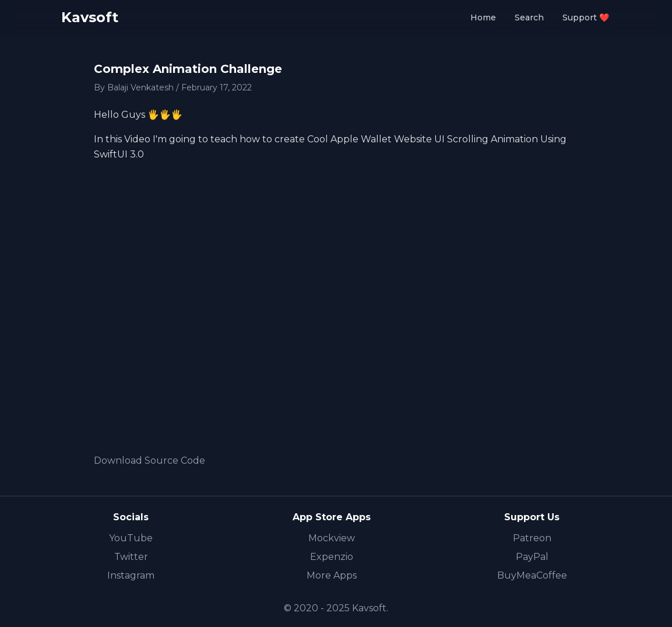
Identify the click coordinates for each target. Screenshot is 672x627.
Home (483, 17)
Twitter (131, 557)
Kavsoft (90, 17)
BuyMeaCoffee (532, 575)
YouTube (131, 538)
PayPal (532, 557)
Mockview (332, 538)
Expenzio (332, 557)
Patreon (532, 538)
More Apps (332, 575)
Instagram (131, 575)
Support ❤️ (586, 17)
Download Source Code (149, 460)
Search (529, 17)
